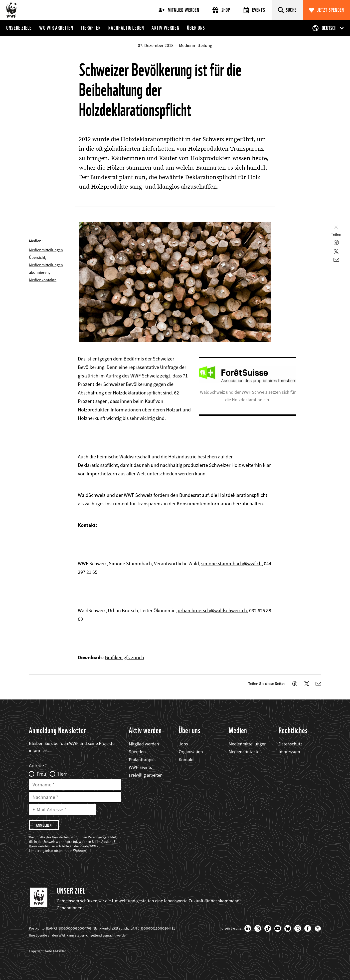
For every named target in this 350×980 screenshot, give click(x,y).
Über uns (196, 28)
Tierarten (91, 28)
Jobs (183, 744)
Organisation (191, 752)
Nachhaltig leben (126, 28)
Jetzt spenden (331, 10)
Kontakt (186, 760)
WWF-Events (140, 767)
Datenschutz (290, 744)
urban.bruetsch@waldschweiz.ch (212, 610)
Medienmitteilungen (248, 744)
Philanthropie (142, 760)
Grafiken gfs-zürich (124, 657)
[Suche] (287, 10)
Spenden (137, 752)
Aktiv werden (165, 28)
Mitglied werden (179, 10)
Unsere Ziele (19, 28)
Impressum (289, 752)
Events (254, 10)
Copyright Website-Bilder (47, 951)
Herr (62, 774)
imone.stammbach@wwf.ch (232, 563)
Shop (221, 10)
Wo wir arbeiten (56, 28)
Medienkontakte (43, 280)
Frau (41, 774)
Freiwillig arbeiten (146, 775)
